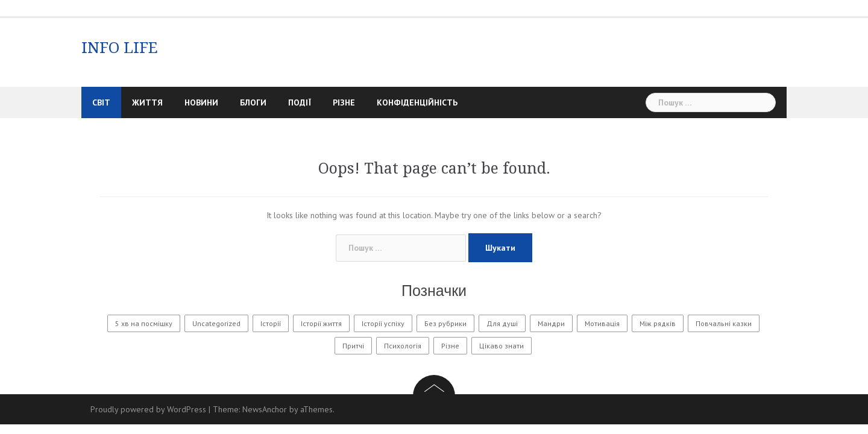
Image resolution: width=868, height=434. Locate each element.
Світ (101, 102)
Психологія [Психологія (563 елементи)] (403, 346)
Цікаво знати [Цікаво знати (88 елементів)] (502, 346)
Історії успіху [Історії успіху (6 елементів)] (383, 323)
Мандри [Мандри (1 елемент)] (551, 323)
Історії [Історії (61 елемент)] (271, 323)
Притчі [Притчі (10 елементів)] (353, 346)
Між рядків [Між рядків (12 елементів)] (658, 323)
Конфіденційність (417, 102)
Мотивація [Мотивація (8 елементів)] (602, 323)
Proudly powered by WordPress (148, 409)
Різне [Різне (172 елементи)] (450, 346)
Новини (201, 102)
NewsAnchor (265, 409)
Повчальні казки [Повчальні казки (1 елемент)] (724, 323)
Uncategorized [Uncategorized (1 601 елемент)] (216, 323)
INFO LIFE (120, 48)
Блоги (253, 102)
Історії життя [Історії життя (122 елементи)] (321, 323)
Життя (147, 102)
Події (300, 102)
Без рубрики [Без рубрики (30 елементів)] (445, 323)
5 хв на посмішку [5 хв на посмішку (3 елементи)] (144, 323)
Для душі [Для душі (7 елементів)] (502, 323)
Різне (344, 102)
